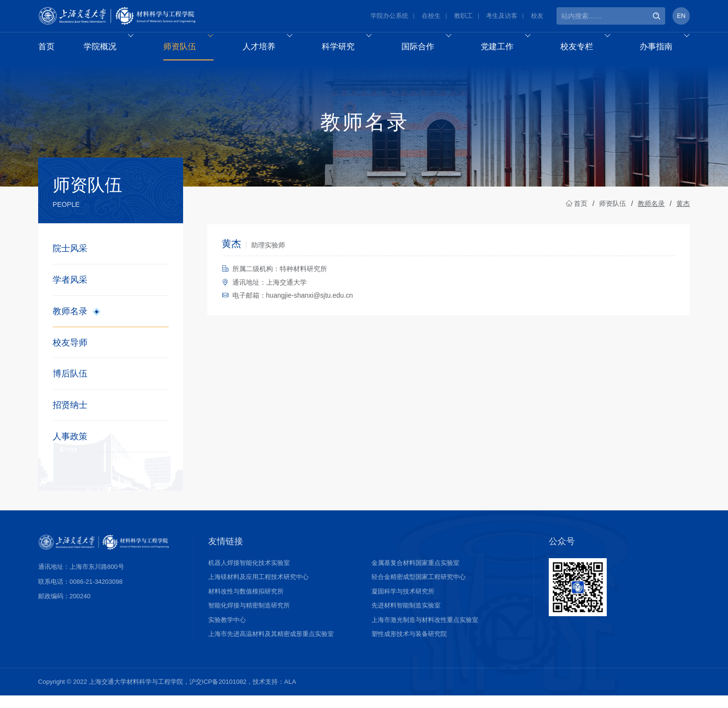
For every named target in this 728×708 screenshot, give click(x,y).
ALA (290, 694)
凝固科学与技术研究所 (403, 603)
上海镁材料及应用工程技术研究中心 (258, 589)
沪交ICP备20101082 (218, 694)
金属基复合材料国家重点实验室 (415, 575)
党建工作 (510, 49)
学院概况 (113, 49)
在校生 (431, 17)
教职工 (464, 17)
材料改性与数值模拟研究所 (246, 603)
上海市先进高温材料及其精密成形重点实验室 (271, 646)
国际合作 (431, 49)
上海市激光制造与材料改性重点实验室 (425, 632)
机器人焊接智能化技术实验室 (249, 575)
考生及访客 (502, 17)
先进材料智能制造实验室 (406, 617)
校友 (537, 17)
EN (681, 17)
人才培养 (272, 49)
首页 (47, 49)
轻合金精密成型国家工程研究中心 (419, 589)
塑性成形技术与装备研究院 (409, 646)
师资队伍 (193, 49)
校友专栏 (589, 49)
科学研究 (351, 49)
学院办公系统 (389, 17)
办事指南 (668, 49)
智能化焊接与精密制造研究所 (249, 617)
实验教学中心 (227, 632)
